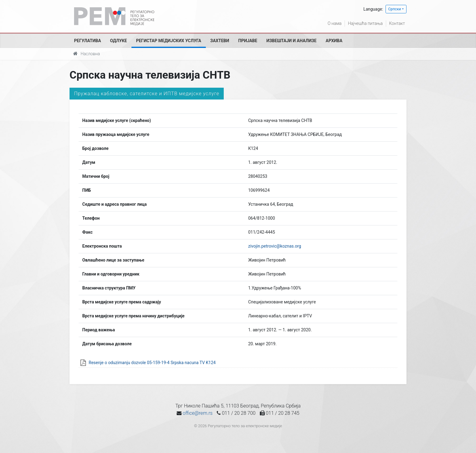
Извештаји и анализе (291, 41)
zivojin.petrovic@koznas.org (274, 246)
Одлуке (119, 41)
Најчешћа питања (365, 23)
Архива (334, 41)
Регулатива (88, 41)
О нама (335, 23)
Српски (395, 9)
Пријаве (248, 41)
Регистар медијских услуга (168, 41)
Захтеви (220, 41)
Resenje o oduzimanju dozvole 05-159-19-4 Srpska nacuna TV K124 (152, 363)
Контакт (397, 23)
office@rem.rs (198, 413)
